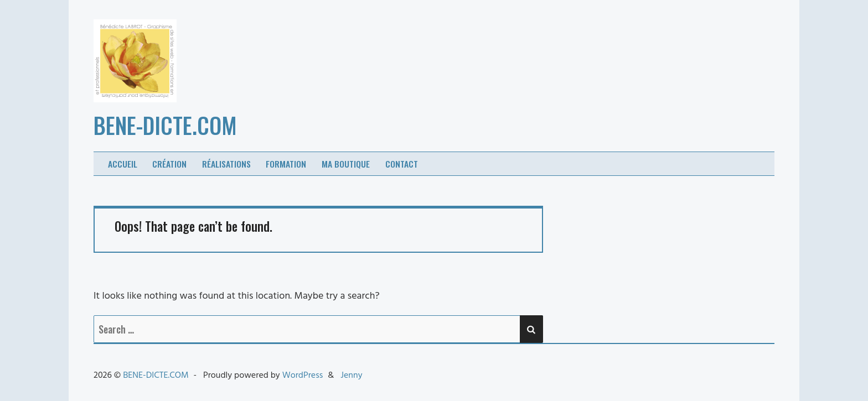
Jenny (351, 376)
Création (169, 164)
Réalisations (226, 164)
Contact (402, 164)
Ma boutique (346, 164)
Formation (286, 164)
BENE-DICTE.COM (165, 125)
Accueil (123, 164)
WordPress (303, 376)
